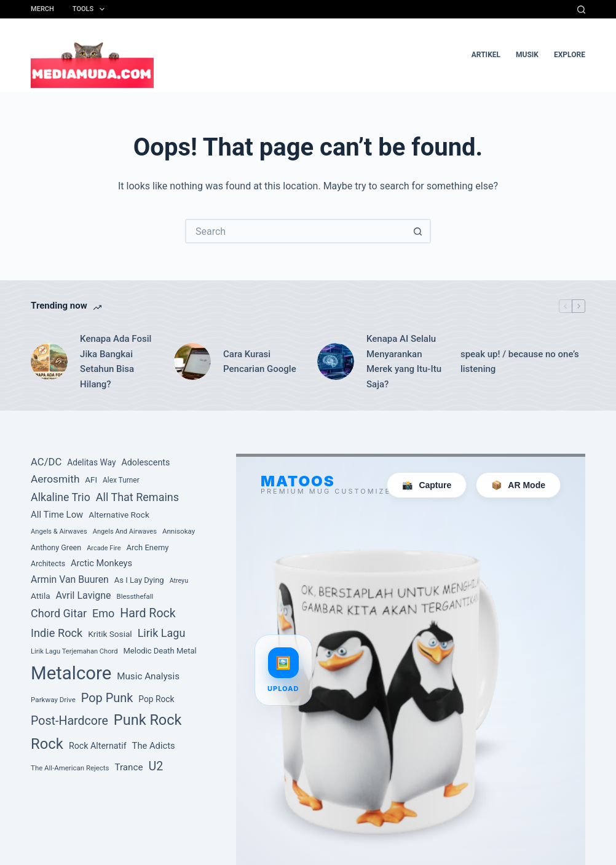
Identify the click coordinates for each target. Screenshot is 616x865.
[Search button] (419, 231)
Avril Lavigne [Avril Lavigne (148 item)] (83, 595)
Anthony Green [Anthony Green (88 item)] (56, 547)
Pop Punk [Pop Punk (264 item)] (107, 698)
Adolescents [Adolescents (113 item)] (145, 462)
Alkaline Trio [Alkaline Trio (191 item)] (61, 497)
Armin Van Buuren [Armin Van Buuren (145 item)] (70, 579)
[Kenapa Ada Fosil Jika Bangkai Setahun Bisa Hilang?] (49, 361)
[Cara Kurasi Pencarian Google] (192, 361)
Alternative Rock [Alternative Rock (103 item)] (119, 515)
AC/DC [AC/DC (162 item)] (46, 462)
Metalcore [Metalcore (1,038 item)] (71, 673)
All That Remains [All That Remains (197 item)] (137, 497)
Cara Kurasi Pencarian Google (260, 362)
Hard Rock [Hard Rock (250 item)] (148, 613)
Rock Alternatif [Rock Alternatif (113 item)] (98, 746)
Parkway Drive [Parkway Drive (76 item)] (53, 700)
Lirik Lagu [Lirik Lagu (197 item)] (162, 633)
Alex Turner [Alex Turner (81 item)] (121, 480)
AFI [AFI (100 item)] (91, 480)
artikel (486, 55)
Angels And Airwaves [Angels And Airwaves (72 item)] (125, 531)
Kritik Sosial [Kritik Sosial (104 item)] (110, 634)
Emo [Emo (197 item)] (103, 613)
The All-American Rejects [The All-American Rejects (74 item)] (70, 768)
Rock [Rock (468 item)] (47, 744)
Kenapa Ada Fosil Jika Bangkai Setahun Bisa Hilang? (116, 361)
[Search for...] (296, 231)
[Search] (581, 10)
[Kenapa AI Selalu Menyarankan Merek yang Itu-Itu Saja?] (336, 361)
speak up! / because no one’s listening (520, 362)
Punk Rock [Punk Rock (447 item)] (148, 720)
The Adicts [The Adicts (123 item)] (154, 746)
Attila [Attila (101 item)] (40, 596)
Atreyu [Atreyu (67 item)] (179, 581)
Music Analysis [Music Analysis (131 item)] (148, 676)
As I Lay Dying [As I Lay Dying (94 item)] (139, 580)
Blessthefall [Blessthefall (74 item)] (135, 596)
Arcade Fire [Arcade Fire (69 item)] (104, 548)
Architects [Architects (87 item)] (48, 564)
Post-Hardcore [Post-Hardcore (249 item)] (69, 721)
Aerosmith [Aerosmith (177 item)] (55, 479)
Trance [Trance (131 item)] (128, 767)
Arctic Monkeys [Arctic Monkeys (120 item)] (101, 563)
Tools (91, 9)
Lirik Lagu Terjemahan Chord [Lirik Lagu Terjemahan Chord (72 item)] (74, 651)
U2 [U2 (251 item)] (156, 766)
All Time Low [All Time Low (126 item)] (57, 515)
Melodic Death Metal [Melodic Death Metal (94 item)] (160, 651)
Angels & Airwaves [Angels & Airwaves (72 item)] (59, 531)
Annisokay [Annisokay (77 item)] (179, 531)
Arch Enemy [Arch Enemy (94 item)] (147, 547)
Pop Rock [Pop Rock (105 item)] (156, 699)
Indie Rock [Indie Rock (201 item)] (57, 633)
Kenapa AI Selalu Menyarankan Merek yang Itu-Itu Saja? (404, 361)
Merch (42, 9)
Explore (570, 55)
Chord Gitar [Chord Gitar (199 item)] (59, 613)
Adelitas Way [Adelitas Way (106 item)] (91, 462)
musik (527, 55)
